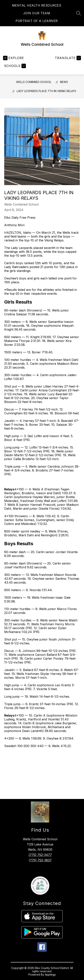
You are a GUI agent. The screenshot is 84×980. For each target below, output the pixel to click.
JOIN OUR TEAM (37, 13)
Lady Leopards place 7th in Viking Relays (46, 91)
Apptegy (50, 974)
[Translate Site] (67, 58)
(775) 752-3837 (40, 860)
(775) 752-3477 (40, 855)
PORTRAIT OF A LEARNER (37, 21)
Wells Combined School (34, 82)
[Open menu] (14, 58)
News (64, 82)
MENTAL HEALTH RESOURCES (37, 5)
